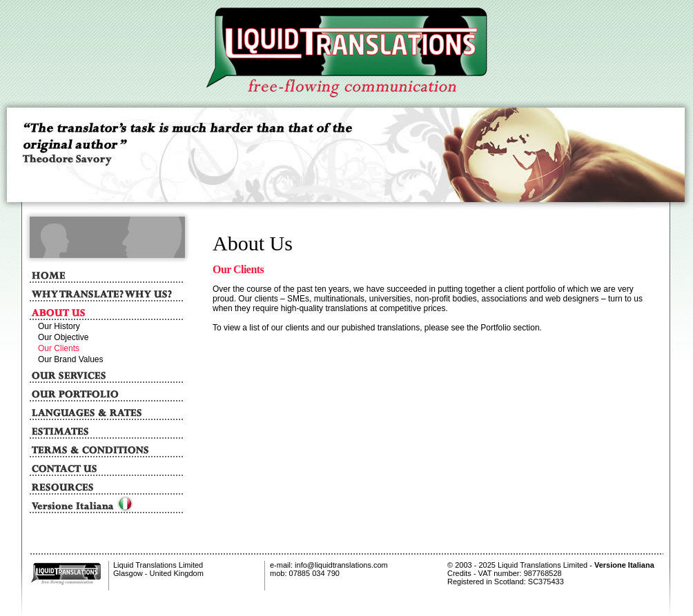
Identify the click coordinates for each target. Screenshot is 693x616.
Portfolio (496, 328)
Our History (59, 326)
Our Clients (59, 348)
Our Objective (63, 337)
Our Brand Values (71, 359)
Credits (459, 573)
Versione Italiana (624, 565)
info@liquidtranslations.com (340, 565)
